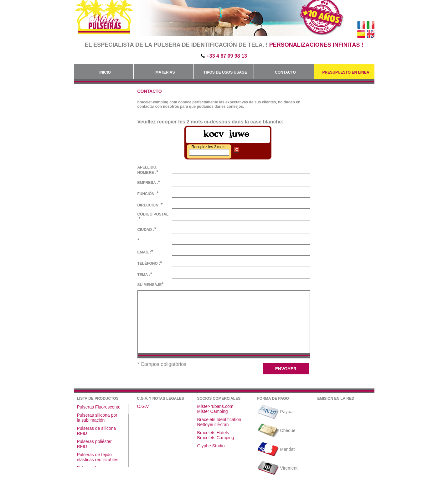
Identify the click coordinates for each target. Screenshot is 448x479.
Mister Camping (213, 411)
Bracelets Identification (219, 419)
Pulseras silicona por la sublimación (97, 418)
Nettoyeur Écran (213, 424)
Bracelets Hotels (213, 433)
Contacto (285, 72)
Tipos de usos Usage (225, 72)
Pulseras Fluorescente (99, 407)
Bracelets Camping (216, 438)
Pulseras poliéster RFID (94, 444)
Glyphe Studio (211, 446)
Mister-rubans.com (215, 406)
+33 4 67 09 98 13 (227, 56)
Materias (165, 72)
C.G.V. (144, 406)
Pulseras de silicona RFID (97, 431)
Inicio (105, 72)
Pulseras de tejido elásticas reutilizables (98, 457)
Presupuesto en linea (346, 72)
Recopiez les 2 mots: (209, 147)
